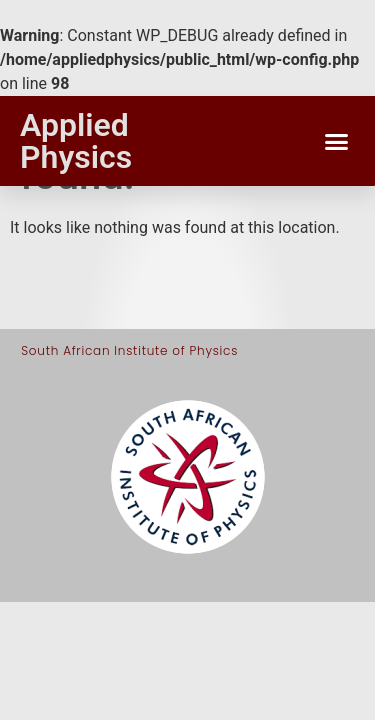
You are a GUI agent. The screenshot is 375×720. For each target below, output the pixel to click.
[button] (337, 141)
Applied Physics (76, 141)
